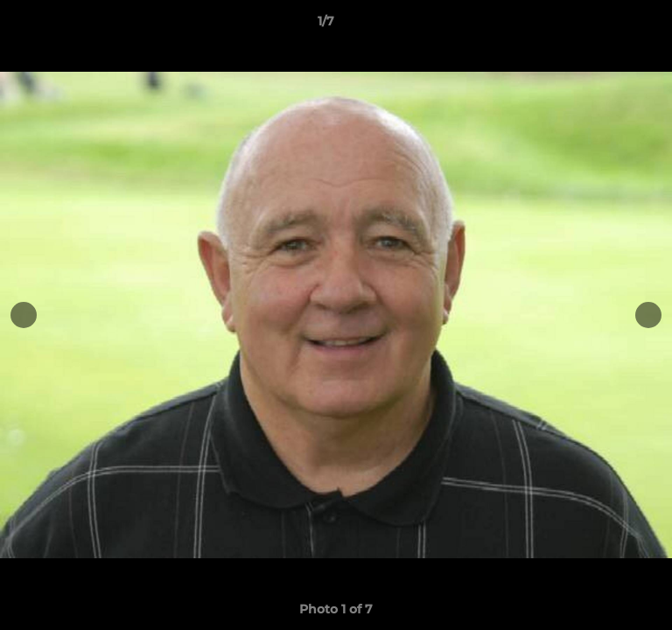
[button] (609, 25)
